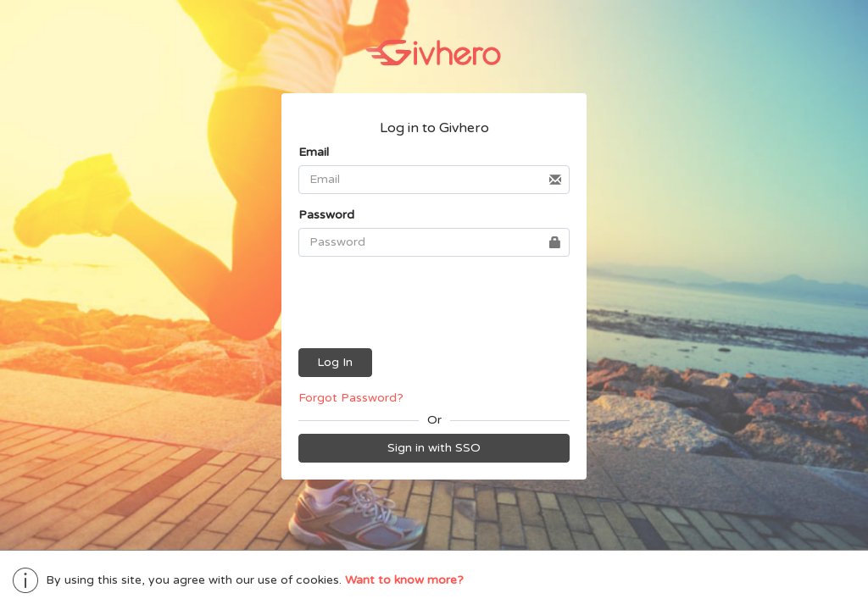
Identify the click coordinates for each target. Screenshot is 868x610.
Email (314, 152)
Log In (335, 364)
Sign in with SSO (434, 449)
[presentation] (435, 305)
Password (326, 215)
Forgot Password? (351, 399)
